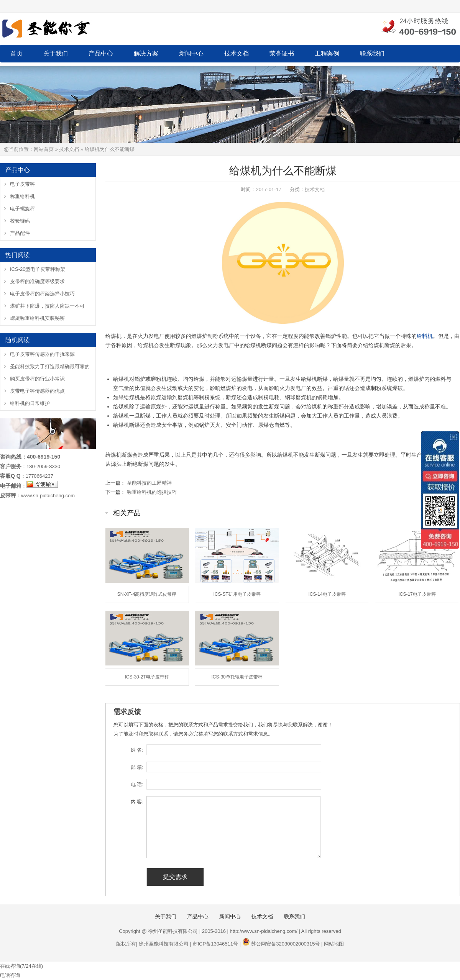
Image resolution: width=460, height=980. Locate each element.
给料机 (425, 336)
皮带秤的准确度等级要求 (37, 281)
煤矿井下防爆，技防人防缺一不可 (47, 306)
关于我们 (56, 53)
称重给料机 (22, 196)
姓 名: (137, 750)
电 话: (137, 784)
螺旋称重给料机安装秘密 (37, 318)
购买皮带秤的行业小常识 (37, 379)
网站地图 (334, 944)
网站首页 (44, 149)
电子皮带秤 (22, 184)
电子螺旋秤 (22, 209)
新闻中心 (191, 53)
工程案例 (327, 53)
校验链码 (20, 221)
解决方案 (146, 53)
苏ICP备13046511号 (216, 944)
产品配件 (20, 233)
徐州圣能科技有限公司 (164, 944)
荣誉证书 (282, 53)
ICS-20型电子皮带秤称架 (38, 269)
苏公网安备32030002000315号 (285, 944)
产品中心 (101, 53)
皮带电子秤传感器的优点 (37, 391)
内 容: (137, 802)
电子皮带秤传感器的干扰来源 (42, 354)
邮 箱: (137, 767)
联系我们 (372, 53)
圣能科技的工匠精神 (149, 483)
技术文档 (237, 53)
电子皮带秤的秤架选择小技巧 (42, 294)
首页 (16, 53)
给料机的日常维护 (30, 403)
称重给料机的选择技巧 (152, 492)
